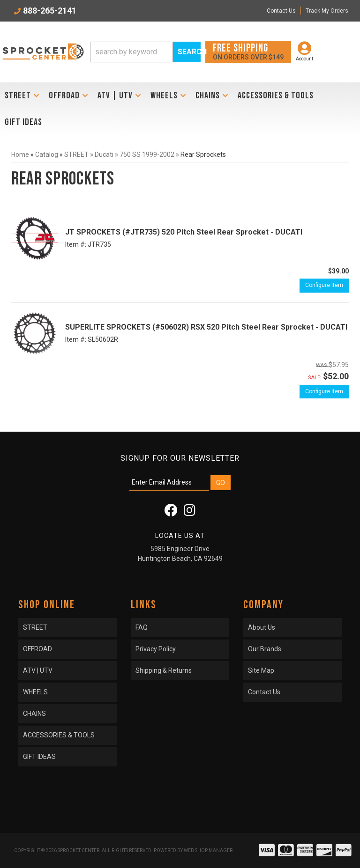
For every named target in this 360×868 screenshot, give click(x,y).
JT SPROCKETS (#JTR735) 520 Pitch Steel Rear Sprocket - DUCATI (184, 232)
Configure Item (324, 285)
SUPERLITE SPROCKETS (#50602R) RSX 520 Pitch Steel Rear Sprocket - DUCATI (206, 327)
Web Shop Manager (208, 850)
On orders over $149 (248, 51)
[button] (145, 52)
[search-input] (131, 52)
